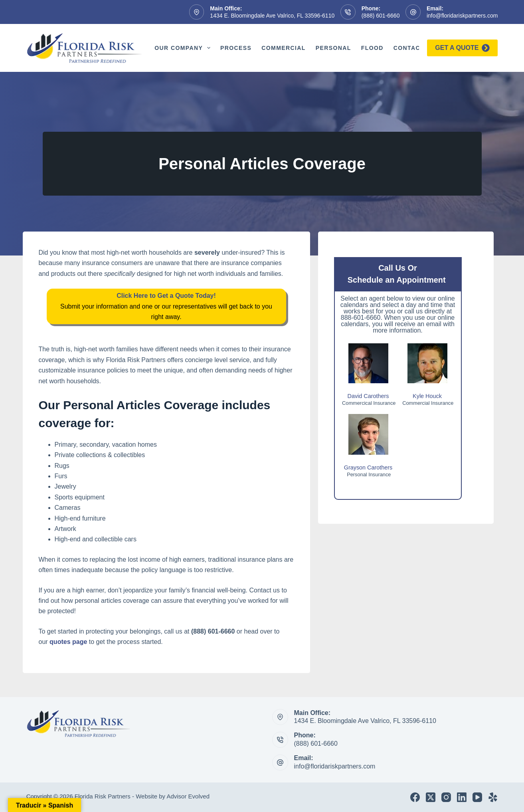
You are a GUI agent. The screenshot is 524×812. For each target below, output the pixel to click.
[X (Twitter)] (431, 797)
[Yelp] (493, 797)
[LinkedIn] (462, 797)
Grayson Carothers (368, 467)
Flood (372, 48)
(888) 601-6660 (381, 16)
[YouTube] (477, 797)
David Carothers (368, 396)
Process (236, 48)
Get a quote (462, 48)
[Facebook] (415, 797)
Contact (414, 48)
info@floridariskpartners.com (462, 16)
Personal (333, 48)
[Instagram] (446, 797)
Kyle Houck (427, 396)
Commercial (283, 48)
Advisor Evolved (188, 796)
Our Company (184, 48)
